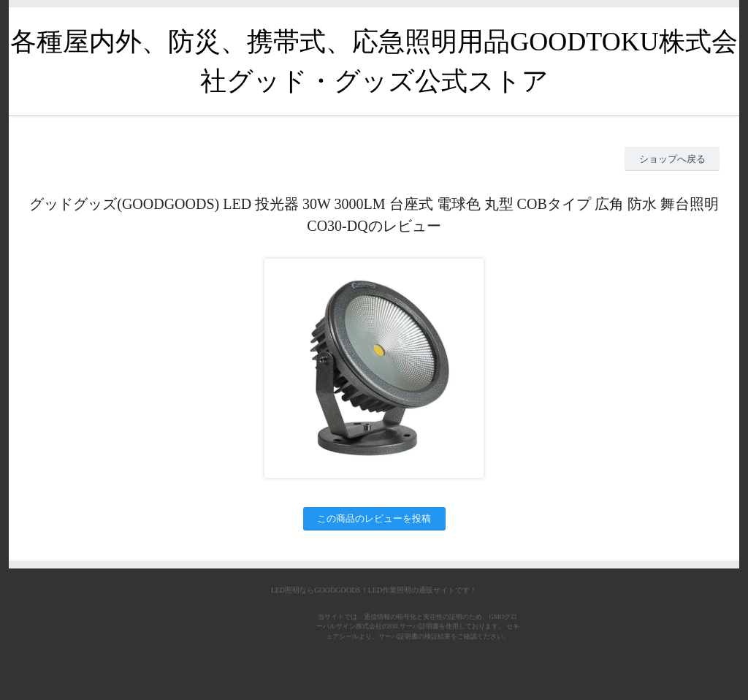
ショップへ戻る (672, 159)
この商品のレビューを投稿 (374, 518)
